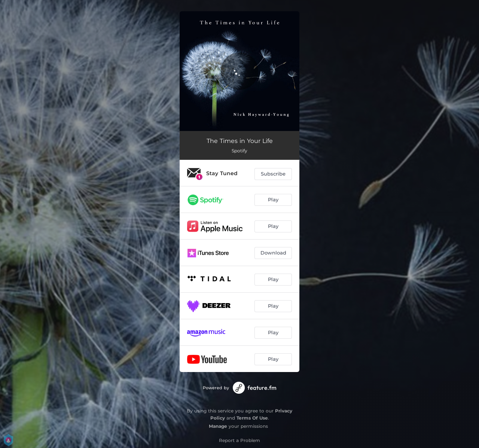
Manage (218, 426)
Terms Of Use (252, 418)
